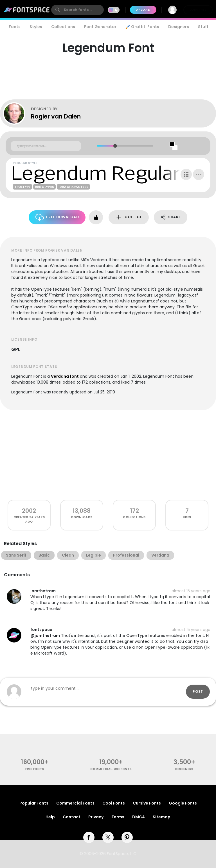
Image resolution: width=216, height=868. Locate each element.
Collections (63, 27)
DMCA (139, 817)
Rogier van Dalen (56, 116)
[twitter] (108, 837)
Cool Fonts (114, 803)
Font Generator (100, 27)
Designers (179, 27)
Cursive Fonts (147, 803)
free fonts (35, 769)
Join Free (198, 10)
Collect (129, 217)
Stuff (203, 27)
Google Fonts (183, 803)
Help (50, 817)
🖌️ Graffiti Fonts (142, 27)
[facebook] (89, 837)
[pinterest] (127, 837)
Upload (143, 10)
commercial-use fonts (111, 769)
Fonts (15, 27)
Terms (118, 817)
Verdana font (65, 376)
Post (198, 692)
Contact (72, 817)
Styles (36, 27)
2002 (29, 511)
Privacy (96, 817)
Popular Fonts (34, 803)
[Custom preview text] (46, 146)
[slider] (115, 146)
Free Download (57, 217)
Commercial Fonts (75, 803)
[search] (77, 10)
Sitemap (162, 817)
